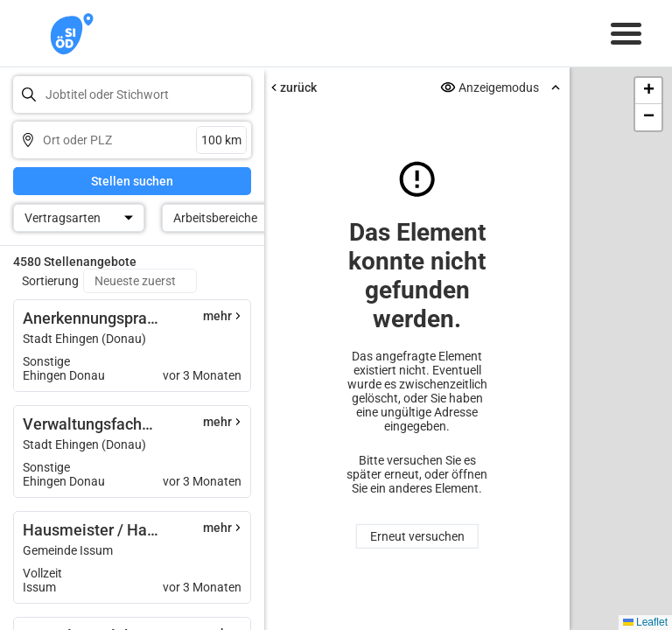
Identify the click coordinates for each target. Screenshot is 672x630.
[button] (648, 91)
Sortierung (50, 281)
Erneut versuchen (417, 536)
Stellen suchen (132, 181)
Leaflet (645, 622)
